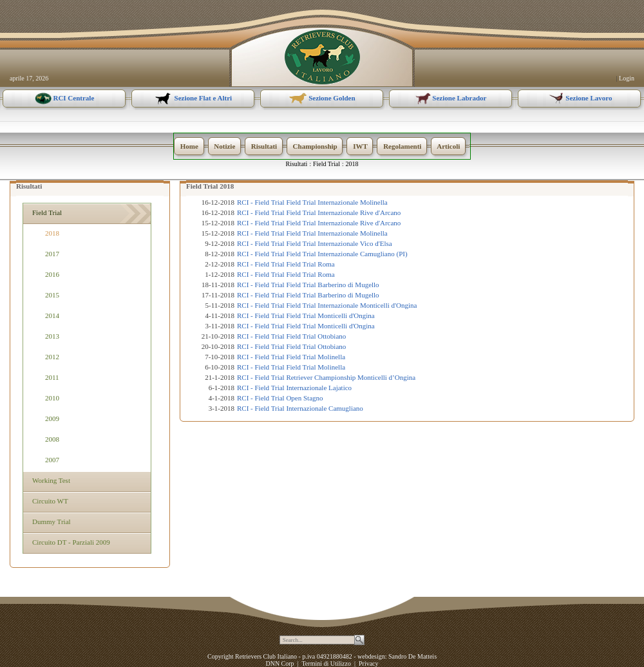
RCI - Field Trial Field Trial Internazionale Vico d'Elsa (315, 243)
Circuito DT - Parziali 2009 (70, 542)
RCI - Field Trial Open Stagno (280, 398)
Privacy (369, 663)
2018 (352, 164)
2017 (52, 254)
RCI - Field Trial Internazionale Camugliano (300, 408)
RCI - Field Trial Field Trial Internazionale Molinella (312, 202)
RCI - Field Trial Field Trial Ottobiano (291, 336)
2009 (52, 418)
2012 (52, 357)
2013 (52, 336)
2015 (52, 295)
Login (627, 78)
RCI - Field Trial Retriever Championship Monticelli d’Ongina (326, 377)
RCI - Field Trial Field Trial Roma (286, 264)
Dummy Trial (50, 521)
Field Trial (327, 164)
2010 (52, 398)
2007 (52, 460)
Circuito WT (49, 501)
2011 (52, 377)
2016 (52, 274)
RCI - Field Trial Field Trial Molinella (291, 357)
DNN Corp (279, 663)
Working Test (50, 480)
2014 (52, 315)
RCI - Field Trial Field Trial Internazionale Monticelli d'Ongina (327, 305)
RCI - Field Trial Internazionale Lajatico (294, 388)
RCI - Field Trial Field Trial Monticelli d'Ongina (306, 315)
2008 (52, 439)
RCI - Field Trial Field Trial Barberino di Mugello (308, 285)
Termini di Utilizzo (326, 663)
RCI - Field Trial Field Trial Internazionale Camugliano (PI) (322, 254)
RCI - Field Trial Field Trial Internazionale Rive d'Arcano (319, 212)
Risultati (297, 164)
